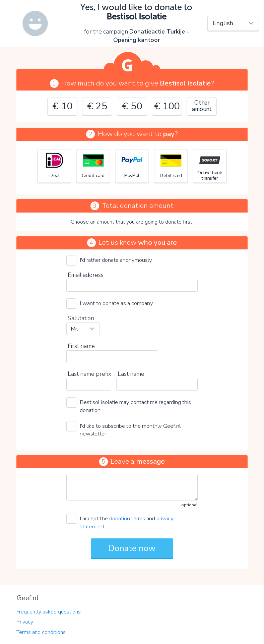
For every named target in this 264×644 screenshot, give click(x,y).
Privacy (25, 622)
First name (81, 346)
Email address (86, 275)
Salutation (81, 318)
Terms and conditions (41, 632)
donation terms (127, 518)
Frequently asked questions (49, 612)
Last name (131, 374)
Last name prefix (89, 374)
